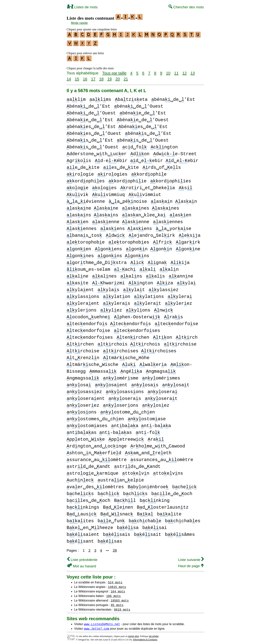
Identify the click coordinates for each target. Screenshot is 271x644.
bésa (128, 526)
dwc (115, 234)
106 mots (114, 594)
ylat (134, 288)
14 (69, 77)
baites (80, 519)
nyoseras (125, 397)
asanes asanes (151, 207)
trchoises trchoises (140, 349)
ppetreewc (126, 438)
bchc (108, 492)
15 (77, 77)
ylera (180, 295)
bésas (110, 540)
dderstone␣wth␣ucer (97, 152)
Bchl (125, 499)
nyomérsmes (161, 377)
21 (126, 77)
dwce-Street (175, 152)
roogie (80, 173)
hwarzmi (108, 281)
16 (85, 77)
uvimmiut (145, 193)
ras (174, 315)
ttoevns (168, 472)
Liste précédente (82, 558)
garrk (188, 241)
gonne (188, 247)
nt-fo (148, 431)
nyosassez (84, 390)
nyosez (156, 404)
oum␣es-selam (88, 268)
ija (180, 261)
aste (77, 281)
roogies (112, 173)
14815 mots (117, 585)
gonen (79, 247)
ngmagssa (83, 377)
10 (168, 71)
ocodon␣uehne (88, 315)
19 (110, 77)
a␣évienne (86, 200)
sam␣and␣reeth (148, 451)
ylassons (83, 295)
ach (125, 268)
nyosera (162, 390)
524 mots (115, 581)
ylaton (117, 295)
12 (184, 71)
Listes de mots (82, 7)
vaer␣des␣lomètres (95, 485)
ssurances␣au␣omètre (162, 458)
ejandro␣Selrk (152, 234)
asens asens (126, 227)
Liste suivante (191, 558)
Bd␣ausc (82, 513)
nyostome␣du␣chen (127, 411)
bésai (155, 526)
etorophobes (129, 241)
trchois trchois (129, 343)
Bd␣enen (118, 506)
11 (176, 71)
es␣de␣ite (121, 166)
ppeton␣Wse (86, 438)
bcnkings (83, 506)
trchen (80, 343)
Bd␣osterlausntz (163, 506)
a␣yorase (173, 227)
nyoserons (121, 404)
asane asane (92, 207)
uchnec (80, 479)
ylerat (148, 302)
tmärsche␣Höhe (126, 356)
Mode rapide (79, 23)
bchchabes (183, 519)
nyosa (79, 383)
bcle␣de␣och (172, 492)
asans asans (92, 213)
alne (77, 275)
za (165, 281)
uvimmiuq (108, 193)
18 (101, 77)
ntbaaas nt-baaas (99, 431)
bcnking (155, 499)
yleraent (83, 302)
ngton (141, 281)
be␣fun (111, 519)
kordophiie (128, 179)
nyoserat (161, 397)
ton (163, 336)
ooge (77, 186)
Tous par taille (114, 71)
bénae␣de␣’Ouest (143, 118)
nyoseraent (86, 397)
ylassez (163, 288)
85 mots (117, 603)
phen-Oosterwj (137, 315)
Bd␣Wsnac (117, 513)
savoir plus (134, 635)
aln (169, 268)
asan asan (174, 200)
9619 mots (122, 608)
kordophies (86, 179)
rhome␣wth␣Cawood (158, 445)
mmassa (103, 370)
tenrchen (133, 336)
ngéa (131, 370)
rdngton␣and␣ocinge (97, 445)
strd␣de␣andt (89, 465)
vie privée (154, 635)
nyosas (145, 383)
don (140, 152)
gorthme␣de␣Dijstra (97, 261)
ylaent (80, 288)
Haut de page (191, 564)
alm (76, 98)
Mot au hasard (82, 564)
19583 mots (120, 599)
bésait (148, 533)
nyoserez (83, 404)
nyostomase (147, 417)
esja (190, 234)
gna (157, 261)
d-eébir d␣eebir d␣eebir (147, 159)
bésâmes (180, 533)
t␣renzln (83, 356)
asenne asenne (121, 220)
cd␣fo (135, 145)
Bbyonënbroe (148, 485)
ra (156, 438)
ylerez (179, 302)
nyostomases (87, 424)
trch (187, 336)
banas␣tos (84, 234)
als (155, 275)
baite (169, 513)
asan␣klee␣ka (144, 213)
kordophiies (171, 179)
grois (79, 159)
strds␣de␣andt (137, 465)
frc (163, 241)
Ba (145, 513)
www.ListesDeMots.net (102, 622)
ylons (138, 309)
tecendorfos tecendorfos (109, 322)
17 (93, 77)
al (148, 268)
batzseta (131, 98)
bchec (185, 485)
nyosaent (111, 383)
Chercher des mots (186, 7)
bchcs (135, 492)
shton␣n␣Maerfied (94, 451)
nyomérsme (121, 377)
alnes (104, 275)
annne (181, 275)
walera (153, 363)
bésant (80, 540)
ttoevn (136, 472)
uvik (77, 193)
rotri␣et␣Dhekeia (148, 186)
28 (115, 549)
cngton (164, 145)
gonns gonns (123, 254)
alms (100, 98)
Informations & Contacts (145, 638)
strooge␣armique (92, 472)
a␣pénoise (128, 200)
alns (131, 275)
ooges (104, 186)
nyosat (176, 383)
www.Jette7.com (96, 627)
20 (118, 77)
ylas (108, 288)
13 (193, 71)
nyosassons (125, 390)
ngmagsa (161, 370)
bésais (117, 533)
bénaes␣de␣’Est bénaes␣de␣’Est (117, 125)
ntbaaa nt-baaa (141, 424)
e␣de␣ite (83, 166)
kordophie (149, 173)
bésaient (83, 533)
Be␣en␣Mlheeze (90, 526)
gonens (109, 247)
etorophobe (86, 241)
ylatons (149, 295)
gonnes (80, 254)
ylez (111, 309)
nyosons (82, 411)
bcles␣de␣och (89, 499)
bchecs (80, 492)
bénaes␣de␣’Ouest (94, 132)
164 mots (118, 590)
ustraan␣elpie (121, 479)
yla (186, 281)
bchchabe (145, 519)
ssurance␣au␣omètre (97, 458)
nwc (164, 309)
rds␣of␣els (162, 166)
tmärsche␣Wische (92, 363)
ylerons (82, 309)
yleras (117, 302)
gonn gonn (149, 247)
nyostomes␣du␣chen (95, 417)
